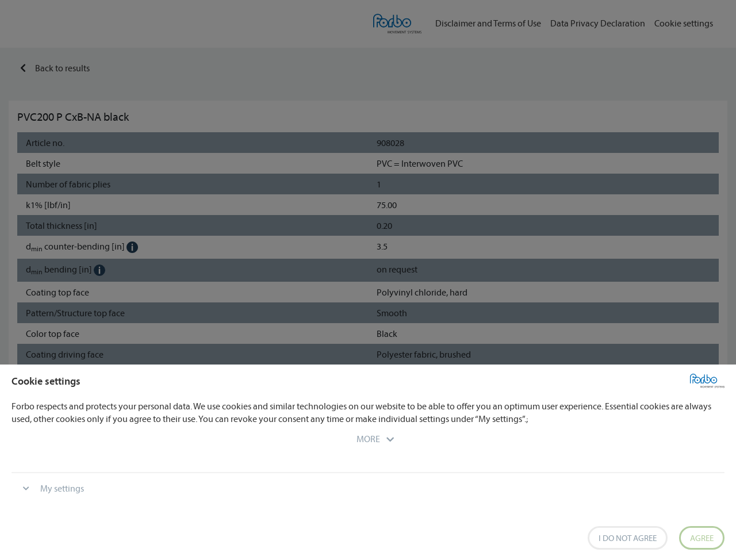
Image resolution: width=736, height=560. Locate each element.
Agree (702, 538)
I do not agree (628, 538)
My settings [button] (62, 488)
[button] (368, 439)
